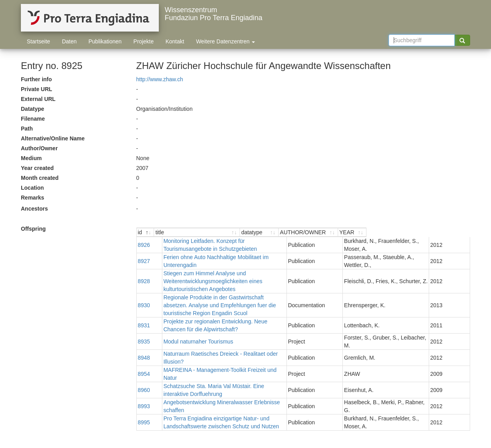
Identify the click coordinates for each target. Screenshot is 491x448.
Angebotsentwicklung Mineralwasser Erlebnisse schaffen (225, 375)
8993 (144, 375)
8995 (144, 391)
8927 (144, 261)
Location (32, 188)
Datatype (33, 109)
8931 (144, 317)
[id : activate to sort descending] (146, 232)
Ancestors (34, 209)
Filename (33, 119)
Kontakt (175, 41)
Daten (69, 41)
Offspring (33, 229)
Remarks (33, 198)
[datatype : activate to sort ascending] (342, 232)
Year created (37, 168)
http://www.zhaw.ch (160, 79)
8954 (144, 354)
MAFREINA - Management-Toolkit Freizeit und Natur (219, 354)
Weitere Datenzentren (225, 41)
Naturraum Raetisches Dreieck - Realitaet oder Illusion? (223, 346)
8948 (144, 346)
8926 (144, 245)
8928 (144, 281)
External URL (38, 99)
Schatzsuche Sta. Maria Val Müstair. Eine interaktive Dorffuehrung (236, 362)
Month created (40, 178)
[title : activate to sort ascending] (238, 232)
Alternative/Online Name (53, 138)
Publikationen (105, 41)
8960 (144, 362)
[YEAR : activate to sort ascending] (456, 232)
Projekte (144, 41)
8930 (144, 301)
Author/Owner (39, 148)
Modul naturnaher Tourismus (190, 334)
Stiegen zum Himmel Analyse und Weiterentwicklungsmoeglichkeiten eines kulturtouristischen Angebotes (228, 281)
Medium (31, 158)
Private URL (36, 89)
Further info (36, 79)
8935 (144, 334)
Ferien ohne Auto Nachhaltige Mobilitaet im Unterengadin (225, 261)
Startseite (38, 41)
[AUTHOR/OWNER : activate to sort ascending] (401, 232)
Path (27, 129)
